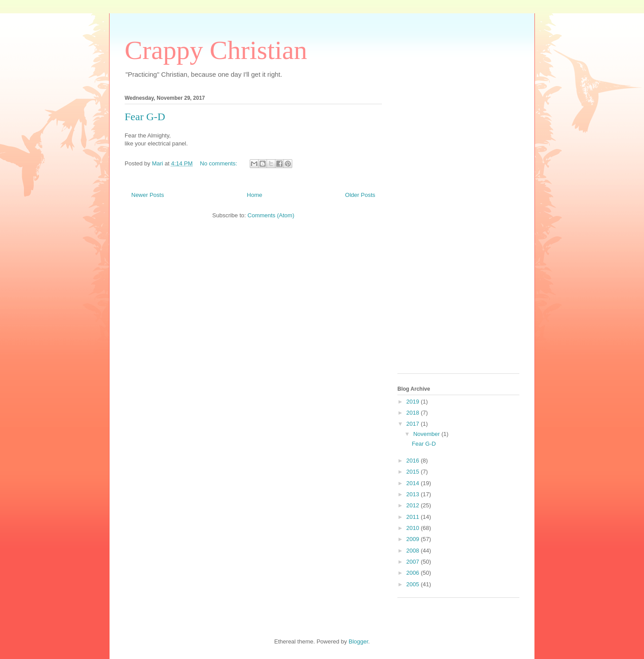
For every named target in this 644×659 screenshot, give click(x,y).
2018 (414, 413)
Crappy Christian (216, 50)
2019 (414, 402)
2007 (414, 562)
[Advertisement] (433, 231)
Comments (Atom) (271, 215)
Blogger (358, 641)
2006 (414, 573)
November (428, 434)
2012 (414, 505)
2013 (414, 494)
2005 (414, 584)
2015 (414, 472)
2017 (414, 424)
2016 (414, 461)
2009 (414, 539)
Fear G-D (145, 117)
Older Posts (360, 195)
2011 (414, 517)
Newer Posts (148, 195)
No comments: (219, 163)
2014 (414, 483)
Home (255, 195)
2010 (414, 528)
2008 (414, 551)
